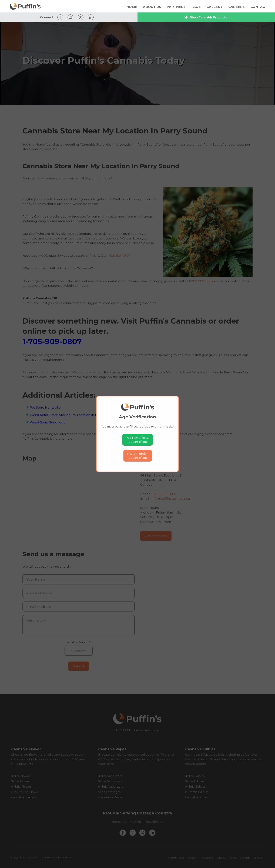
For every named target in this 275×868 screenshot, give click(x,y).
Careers (237, 7)
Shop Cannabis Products (206, 17)
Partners (176, 7)
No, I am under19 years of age (137, 456)
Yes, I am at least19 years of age (138, 440)
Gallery (214, 7)
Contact (259, 7)
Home (132, 7)
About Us (152, 7)
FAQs (196, 7)
